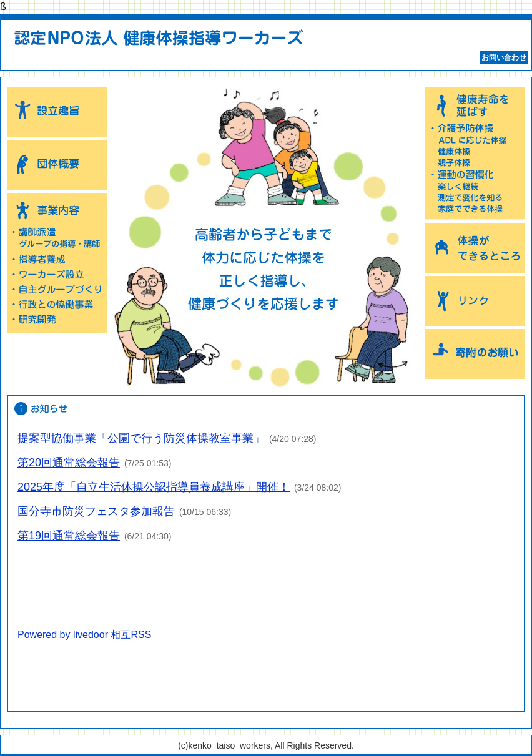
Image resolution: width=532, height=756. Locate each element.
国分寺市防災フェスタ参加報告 (96, 511)
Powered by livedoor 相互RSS (84, 635)
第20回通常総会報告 (69, 463)
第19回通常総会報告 (69, 536)
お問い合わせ (504, 57)
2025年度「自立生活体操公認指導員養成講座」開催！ (154, 487)
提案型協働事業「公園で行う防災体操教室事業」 (141, 438)
